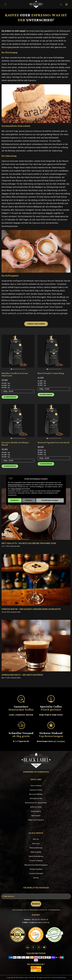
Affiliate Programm (36, 869)
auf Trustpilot (59, 741)
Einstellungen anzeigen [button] (50, 500)
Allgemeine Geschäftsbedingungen (36, 865)
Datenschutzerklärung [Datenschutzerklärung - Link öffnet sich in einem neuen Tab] (15, 485)
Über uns (36, 839)
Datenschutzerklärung (36, 856)
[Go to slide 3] (14, 369)
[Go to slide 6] (19, 369)
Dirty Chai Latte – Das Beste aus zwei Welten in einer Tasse (29, 543)
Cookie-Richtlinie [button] (16, 489)
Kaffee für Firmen (36, 807)
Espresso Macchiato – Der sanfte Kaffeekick (22, 675)
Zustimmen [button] (15, 500)
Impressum (36, 844)
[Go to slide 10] (25, 369)
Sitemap (36, 878)
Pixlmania (62, 978)
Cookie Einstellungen (36, 873)
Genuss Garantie (36, 786)
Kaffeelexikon (36, 816)
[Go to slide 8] (22, 369)
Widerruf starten (36, 852)
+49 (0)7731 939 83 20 (40, 920)
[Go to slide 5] (17, 369)
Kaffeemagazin (36, 811)
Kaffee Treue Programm (36, 820)
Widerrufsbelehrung (36, 848)
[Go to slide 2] (13, 369)
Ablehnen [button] (29, 500)
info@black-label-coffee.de (39, 922)
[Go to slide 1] (11, 369)
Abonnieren (36, 904)
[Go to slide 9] (23, 369)
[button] (61, 5)
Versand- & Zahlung (36, 861)
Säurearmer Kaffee (36, 790)
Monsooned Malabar (36, 794)
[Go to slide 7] (20, 369)
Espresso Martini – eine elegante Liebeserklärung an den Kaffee (31, 609)
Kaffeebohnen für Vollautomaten (36, 803)
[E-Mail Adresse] (36, 896)
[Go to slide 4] (16, 369)
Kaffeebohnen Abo (36, 798)
